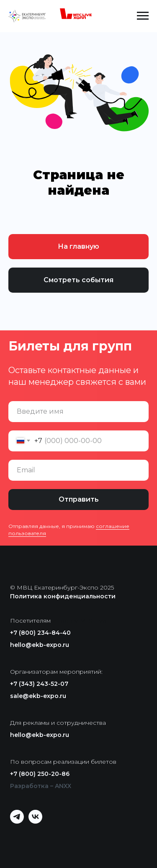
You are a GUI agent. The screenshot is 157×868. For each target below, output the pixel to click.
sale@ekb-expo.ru (38, 696)
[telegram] (17, 821)
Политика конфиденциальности (63, 596)
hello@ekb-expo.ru (40, 645)
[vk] (35, 821)
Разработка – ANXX (41, 786)
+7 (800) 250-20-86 (40, 774)
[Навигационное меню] (143, 16)
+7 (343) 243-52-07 (39, 684)
